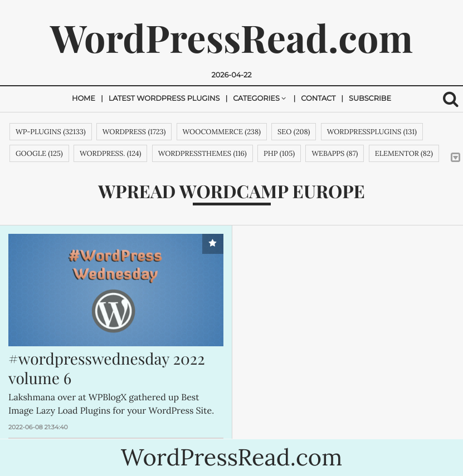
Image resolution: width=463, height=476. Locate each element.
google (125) (39, 153)
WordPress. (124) (111, 153)
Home (84, 99)
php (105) (279, 153)
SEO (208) (294, 132)
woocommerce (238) (222, 132)
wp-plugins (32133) (51, 132)
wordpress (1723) (134, 132)
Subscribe (370, 99)
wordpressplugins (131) (372, 132)
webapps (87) (335, 153)
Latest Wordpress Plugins (164, 99)
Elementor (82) (404, 153)
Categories (256, 99)
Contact (318, 99)
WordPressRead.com (231, 38)
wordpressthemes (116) (203, 153)
